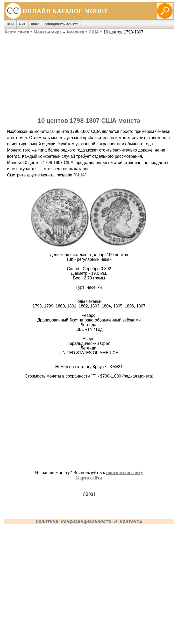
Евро (35, 24)
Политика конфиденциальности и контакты (89, 522)
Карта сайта (17, 32)
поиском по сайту (125, 472)
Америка (75, 32)
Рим (10, 24)
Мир (22, 24)
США (94, 32)
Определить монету (61, 24)
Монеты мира (48, 32)
